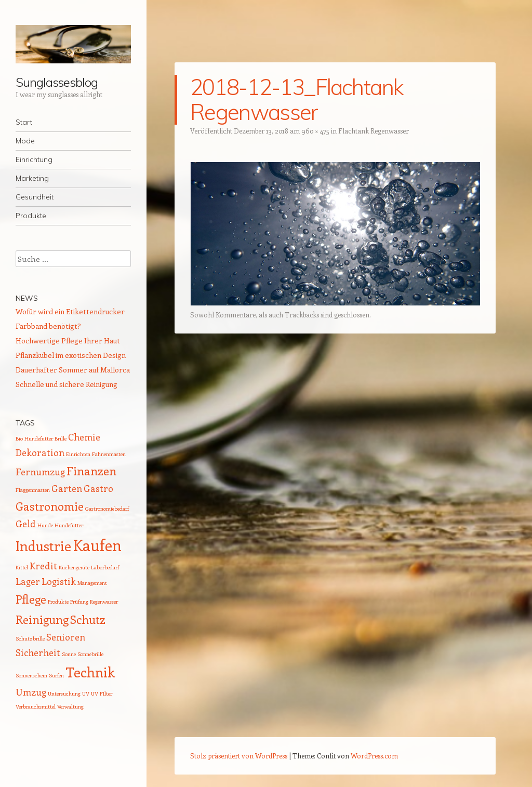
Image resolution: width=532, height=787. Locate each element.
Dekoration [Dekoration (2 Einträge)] (40, 452)
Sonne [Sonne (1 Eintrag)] (69, 654)
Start (24, 122)
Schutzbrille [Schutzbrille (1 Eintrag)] (30, 638)
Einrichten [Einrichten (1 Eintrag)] (78, 454)
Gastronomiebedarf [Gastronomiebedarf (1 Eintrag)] (107, 509)
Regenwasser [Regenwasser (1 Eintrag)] (104, 602)
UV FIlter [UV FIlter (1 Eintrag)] (102, 693)
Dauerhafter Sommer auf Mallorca (73, 370)
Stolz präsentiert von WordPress (239, 756)
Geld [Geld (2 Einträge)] (26, 524)
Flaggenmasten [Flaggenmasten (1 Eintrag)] (33, 490)
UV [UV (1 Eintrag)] (86, 693)
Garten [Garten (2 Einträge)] (67, 488)
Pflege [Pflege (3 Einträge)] (31, 599)
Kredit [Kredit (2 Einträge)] (43, 566)
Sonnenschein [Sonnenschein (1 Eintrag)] (31, 675)
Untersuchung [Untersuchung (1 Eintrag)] (64, 693)
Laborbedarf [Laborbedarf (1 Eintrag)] (105, 567)
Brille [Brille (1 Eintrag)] (61, 438)
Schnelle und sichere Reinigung (66, 384)
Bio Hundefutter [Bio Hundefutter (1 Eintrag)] (34, 438)
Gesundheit (35, 197)
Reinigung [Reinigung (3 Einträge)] (42, 619)
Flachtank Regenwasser (374, 131)
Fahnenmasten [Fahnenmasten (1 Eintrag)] (109, 454)
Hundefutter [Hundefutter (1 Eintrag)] (69, 525)
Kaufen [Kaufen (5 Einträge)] (97, 545)
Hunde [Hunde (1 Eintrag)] (45, 525)
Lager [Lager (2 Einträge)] (28, 581)
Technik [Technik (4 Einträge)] (90, 672)
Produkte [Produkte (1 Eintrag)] (58, 602)
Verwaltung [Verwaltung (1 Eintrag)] (70, 706)
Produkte (31, 216)
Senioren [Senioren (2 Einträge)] (66, 637)
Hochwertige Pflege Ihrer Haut (68, 341)
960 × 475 (315, 131)
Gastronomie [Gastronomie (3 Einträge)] (50, 506)
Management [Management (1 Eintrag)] (92, 583)
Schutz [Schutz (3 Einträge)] (88, 619)
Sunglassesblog (57, 82)
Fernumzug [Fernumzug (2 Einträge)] (40, 472)
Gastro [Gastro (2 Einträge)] (98, 488)
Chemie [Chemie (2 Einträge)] (84, 437)
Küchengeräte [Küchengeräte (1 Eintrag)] (74, 567)
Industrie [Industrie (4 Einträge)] (43, 546)
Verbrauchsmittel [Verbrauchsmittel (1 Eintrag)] (36, 706)
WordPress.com (374, 756)
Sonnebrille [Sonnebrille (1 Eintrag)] (90, 654)
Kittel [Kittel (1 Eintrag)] (22, 567)
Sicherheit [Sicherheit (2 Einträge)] (38, 652)
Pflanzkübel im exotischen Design (71, 355)
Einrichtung (34, 159)
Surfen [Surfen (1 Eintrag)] (56, 675)
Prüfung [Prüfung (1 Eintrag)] (79, 602)
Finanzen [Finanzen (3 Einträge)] (91, 471)
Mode (25, 141)
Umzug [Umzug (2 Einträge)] (31, 692)
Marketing (32, 178)
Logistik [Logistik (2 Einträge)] (59, 581)
